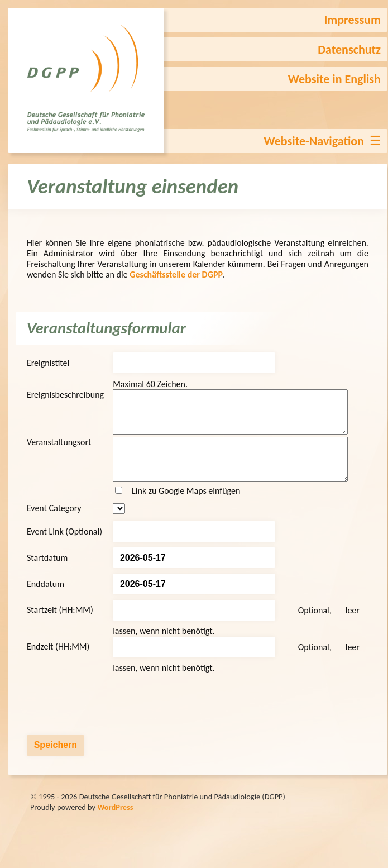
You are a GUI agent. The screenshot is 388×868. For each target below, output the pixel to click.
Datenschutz (349, 49)
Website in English (334, 79)
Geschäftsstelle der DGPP (176, 275)
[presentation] (112, 721)
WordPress (115, 824)
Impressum (352, 20)
